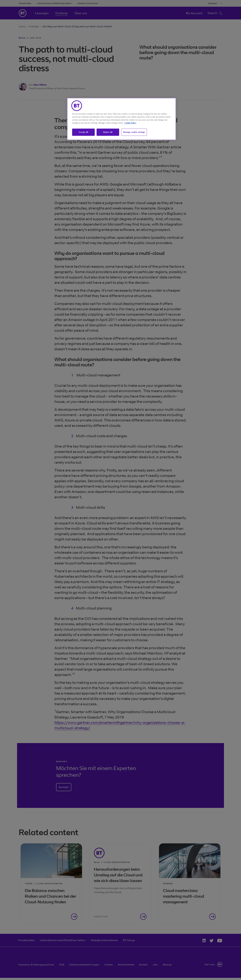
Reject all (108, 132)
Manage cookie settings (134, 132)
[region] (122, 119)
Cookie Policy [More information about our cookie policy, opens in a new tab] (130, 123)
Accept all (83, 132)
